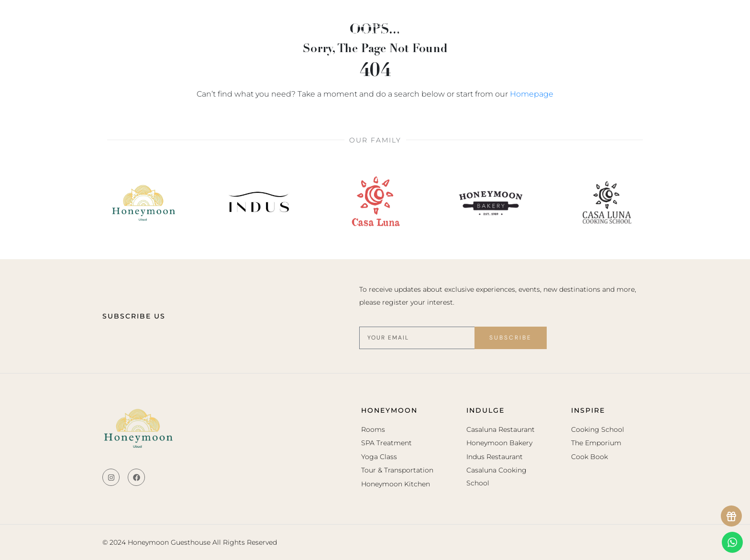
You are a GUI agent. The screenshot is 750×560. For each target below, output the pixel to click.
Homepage (532, 94)
